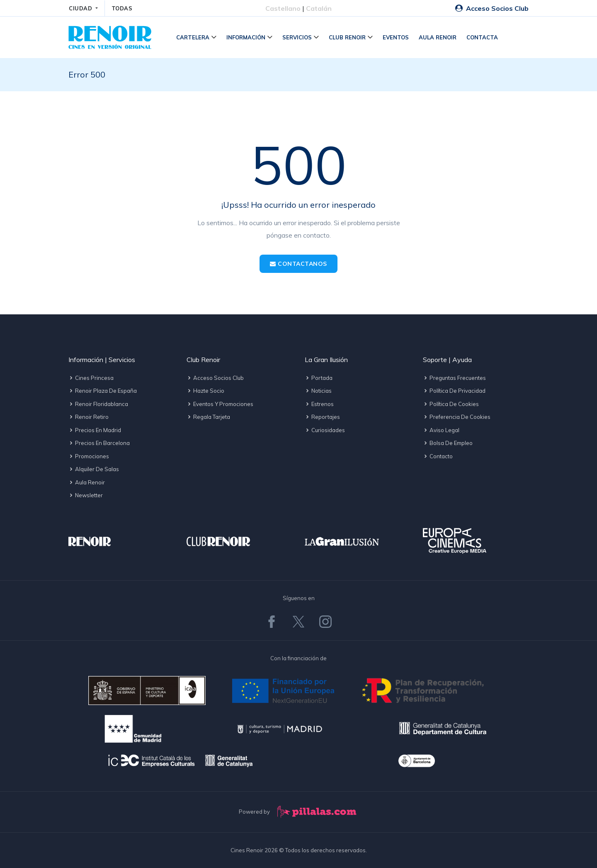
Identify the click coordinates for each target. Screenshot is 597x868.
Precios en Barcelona (99, 443)
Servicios (297, 37)
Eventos (396, 37)
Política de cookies (451, 404)
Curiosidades (325, 430)
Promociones (89, 456)
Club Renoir (347, 37)
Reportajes (322, 417)
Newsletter (86, 495)
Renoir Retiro (89, 417)
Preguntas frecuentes (454, 378)
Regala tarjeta (208, 417)
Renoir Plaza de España (103, 391)
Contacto (438, 456)
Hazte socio (205, 391)
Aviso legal (441, 430)
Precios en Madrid (95, 430)
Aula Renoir (438, 37)
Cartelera (193, 37)
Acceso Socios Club (492, 8)
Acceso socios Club (215, 378)
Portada (319, 378)
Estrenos (319, 404)
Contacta (482, 37)
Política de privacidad (454, 391)
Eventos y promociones (220, 404)
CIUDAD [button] (81, 8)
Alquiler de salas (94, 469)
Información (246, 37)
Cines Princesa (91, 378)
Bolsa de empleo (448, 443)
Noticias (318, 391)
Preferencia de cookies (457, 417)
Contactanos (298, 264)
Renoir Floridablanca (98, 404)
